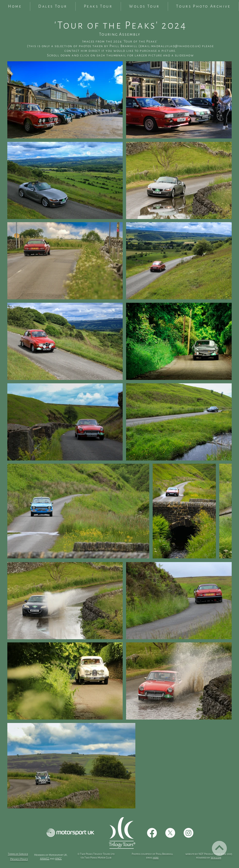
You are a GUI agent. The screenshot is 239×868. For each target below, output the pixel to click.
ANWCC (45, 859)
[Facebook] (152, 833)
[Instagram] (189, 833)
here (156, 858)
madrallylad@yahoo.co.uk (175, 46)
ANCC (58, 859)
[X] (170, 833)
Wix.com (216, 858)
